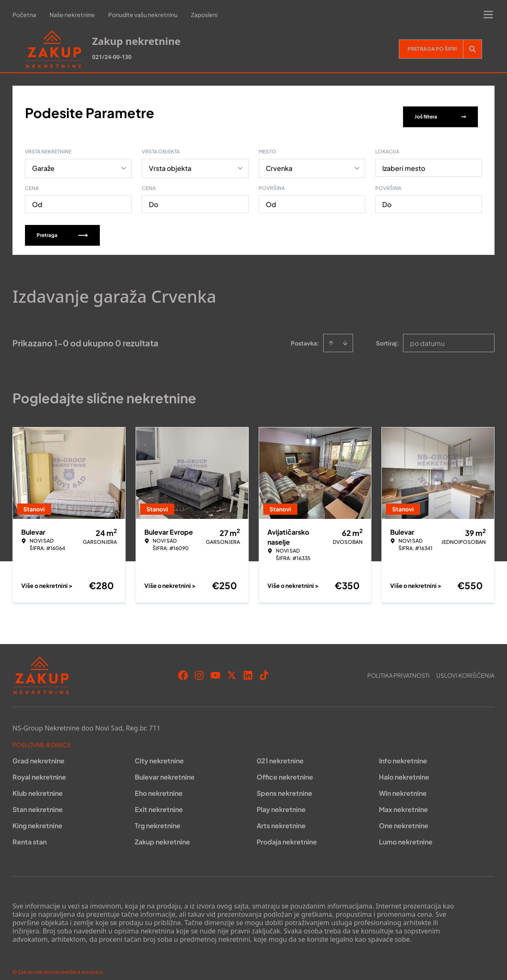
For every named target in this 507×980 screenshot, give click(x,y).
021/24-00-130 (112, 57)
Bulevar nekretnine (165, 769)
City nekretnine (159, 752)
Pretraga (62, 227)
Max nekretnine (403, 801)
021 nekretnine (280, 752)
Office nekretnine (285, 769)
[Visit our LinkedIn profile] (248, 667)
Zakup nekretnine (162, 833)
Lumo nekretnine (406, 833)
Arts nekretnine (281, 817)
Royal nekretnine (39, 769)
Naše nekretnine (72, 15)
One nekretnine (404, 817)
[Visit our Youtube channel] (215, 667)
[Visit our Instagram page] (199, 667)
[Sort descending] (345, 335)
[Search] (472, 49)
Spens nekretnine (284, 785)
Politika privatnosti (398, 667)
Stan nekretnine (38, 801)
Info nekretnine (403, 752)
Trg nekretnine (158, 817)
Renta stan (30, 833)
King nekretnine (37, 817)
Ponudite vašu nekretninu (143, 15)
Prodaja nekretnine (287, 833)
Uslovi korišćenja (465, 667)
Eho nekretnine (159, 785)
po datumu (427, 335)
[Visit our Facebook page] (183, 667)
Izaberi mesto (404, 160)
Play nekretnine (281, 801)
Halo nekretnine (404, 769)
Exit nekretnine (159, 801)
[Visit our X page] (232, 667)
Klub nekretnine (38, 785)
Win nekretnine (403, 785)
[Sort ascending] (331, 335)
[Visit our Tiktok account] (264, 667)
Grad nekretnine (38, 752)
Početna (24, 15)
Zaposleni (204, 15)
